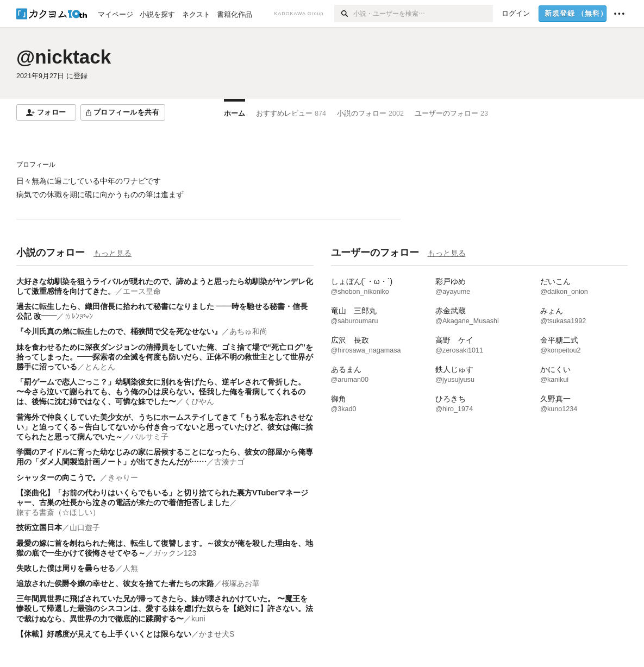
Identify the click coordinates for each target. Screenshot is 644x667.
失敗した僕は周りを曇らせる (66, 568)
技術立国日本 (39, 527)
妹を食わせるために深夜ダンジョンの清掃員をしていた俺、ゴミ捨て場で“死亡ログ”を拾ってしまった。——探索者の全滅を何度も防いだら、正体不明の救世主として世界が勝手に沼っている (165, 357)
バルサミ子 (149, 437)
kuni (198, 619)
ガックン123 (175, 553)
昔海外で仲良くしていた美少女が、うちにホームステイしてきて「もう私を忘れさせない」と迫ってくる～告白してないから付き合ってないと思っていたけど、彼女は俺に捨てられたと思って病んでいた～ (165, 427)
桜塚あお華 (241, 583)
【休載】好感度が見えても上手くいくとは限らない (104, 634)
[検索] (344, 14)
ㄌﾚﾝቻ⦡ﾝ (79, 316)
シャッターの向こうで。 (58, 477)
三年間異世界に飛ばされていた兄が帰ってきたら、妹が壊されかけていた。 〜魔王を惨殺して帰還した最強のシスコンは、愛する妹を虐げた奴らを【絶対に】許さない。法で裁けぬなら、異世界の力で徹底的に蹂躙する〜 (165, 608)
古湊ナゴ (229, 462)
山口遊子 (85, 527)
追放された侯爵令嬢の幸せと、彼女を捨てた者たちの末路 (115, 583)
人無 (130, 568)
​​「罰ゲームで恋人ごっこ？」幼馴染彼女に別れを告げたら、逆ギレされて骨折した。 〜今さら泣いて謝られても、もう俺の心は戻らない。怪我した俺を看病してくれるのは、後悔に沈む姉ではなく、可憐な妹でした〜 (161, 392)
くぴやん (199, 401)
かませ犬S (217, 634)
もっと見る (112, 253)
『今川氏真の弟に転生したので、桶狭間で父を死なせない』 (119, 331)
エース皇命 (142, 291)
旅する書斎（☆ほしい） (58, 512)
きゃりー (123, 477)
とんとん (100, 367)
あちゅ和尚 (248, 331)
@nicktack (64, 57)
